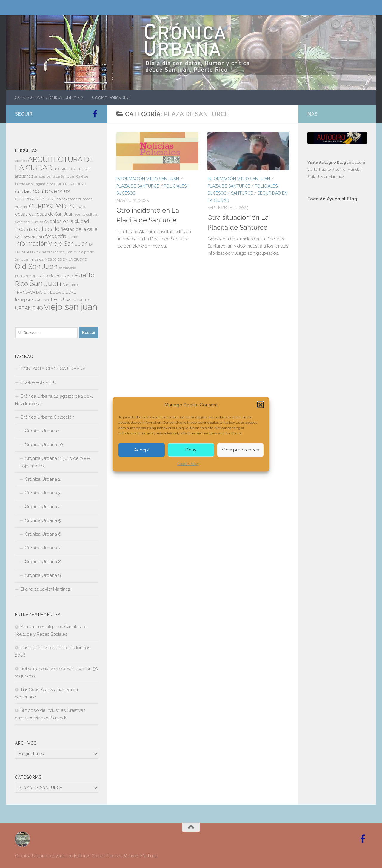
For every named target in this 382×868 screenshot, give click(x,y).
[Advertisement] (337, 307)
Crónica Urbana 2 (43, 479)
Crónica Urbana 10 (44, 445)
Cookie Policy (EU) (112, 97)
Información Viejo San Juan (148, 179)
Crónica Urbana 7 (43, 548)
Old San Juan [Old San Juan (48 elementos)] (36, 267)
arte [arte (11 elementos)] (57, 169)
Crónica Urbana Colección (47, 417)
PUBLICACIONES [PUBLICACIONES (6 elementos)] (28, 276)
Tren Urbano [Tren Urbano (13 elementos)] (63, 299)
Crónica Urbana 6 (43, 534)
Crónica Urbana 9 (43, 575)
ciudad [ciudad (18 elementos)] (23, 191)
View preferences (240, 450)
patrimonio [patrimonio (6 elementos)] (67, 268)
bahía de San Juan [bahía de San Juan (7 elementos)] (61, 176)
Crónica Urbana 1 (42, 431)
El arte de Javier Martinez (45, 589)
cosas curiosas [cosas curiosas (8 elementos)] (80, 199)
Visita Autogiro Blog (327, 162)
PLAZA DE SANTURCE (138, 186)
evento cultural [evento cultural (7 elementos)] (87, 214)
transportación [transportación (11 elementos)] (28, 299)
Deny (191, 450)
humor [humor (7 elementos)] (73, 237)
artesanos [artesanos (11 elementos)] (24, 176)
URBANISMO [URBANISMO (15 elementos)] (29, 308)
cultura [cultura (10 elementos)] (21, 207)
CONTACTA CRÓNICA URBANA (49, 97)
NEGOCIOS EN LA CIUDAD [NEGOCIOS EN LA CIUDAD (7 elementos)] (66, 259)
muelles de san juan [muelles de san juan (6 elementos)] (57, 252)
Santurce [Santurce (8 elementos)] (70, 285)
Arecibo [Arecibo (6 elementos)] (21, 161)
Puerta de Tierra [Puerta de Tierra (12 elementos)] (57, 276)
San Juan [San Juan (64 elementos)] (45, 283)
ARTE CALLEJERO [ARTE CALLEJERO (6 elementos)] (76, 169)
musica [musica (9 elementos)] (37, 259)
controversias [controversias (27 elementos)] (51, 191)
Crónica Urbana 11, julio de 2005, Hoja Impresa (55, 462)
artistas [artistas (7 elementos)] (40, 176)
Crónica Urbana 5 (43, 520)
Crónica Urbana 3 (43, 493)
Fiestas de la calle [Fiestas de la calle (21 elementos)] (37, 229)
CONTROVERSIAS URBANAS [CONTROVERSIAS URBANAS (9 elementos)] (41, 199)
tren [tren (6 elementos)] (46, 300)
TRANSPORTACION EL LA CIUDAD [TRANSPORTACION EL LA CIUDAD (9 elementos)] (46, 292)
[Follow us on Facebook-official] (95, 114)
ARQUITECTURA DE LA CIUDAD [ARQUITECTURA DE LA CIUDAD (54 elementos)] (54, 163)
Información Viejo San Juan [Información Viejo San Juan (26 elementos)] (51, 244)
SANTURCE (242, 193)
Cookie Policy (188, 463)
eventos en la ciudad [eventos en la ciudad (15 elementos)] (67, 221)
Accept (142, 450)
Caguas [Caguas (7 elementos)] (40, 184)
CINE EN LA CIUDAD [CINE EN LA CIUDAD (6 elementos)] (70, 184)
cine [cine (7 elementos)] (50, 184)
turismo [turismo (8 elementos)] (84, 300)
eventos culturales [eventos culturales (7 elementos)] (29, 222)
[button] (261, 405)
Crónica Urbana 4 (43, 507)
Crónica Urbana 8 (43, 562)
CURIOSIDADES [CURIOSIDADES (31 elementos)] (51, 206)
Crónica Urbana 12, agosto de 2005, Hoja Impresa (54, 400)
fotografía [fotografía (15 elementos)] (56, 236)
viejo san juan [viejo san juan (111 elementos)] (71, 307)
